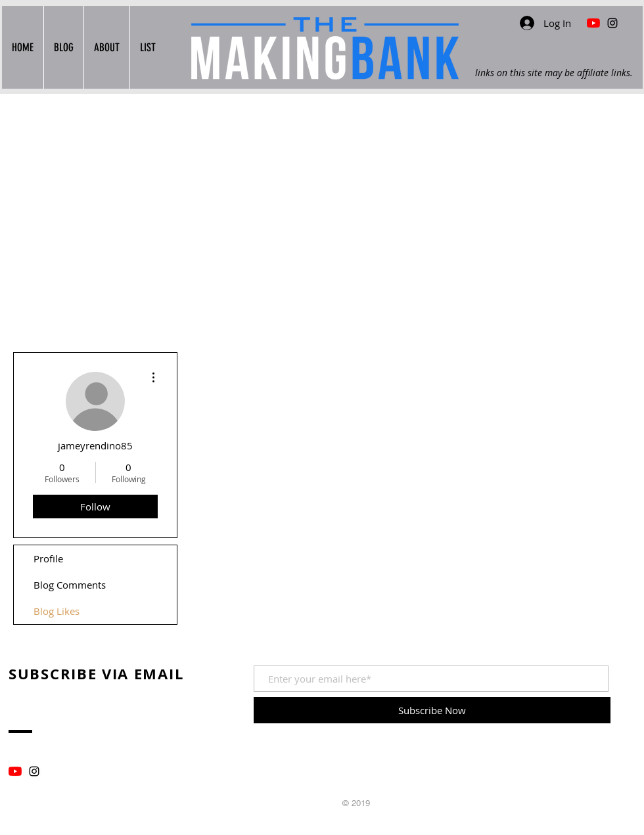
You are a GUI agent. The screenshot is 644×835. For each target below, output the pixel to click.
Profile (48, 558)
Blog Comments (70, 585)
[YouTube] (15, 771)
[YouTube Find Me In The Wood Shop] (593, 23)
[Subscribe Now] (432, 710)
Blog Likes (57, 611)
